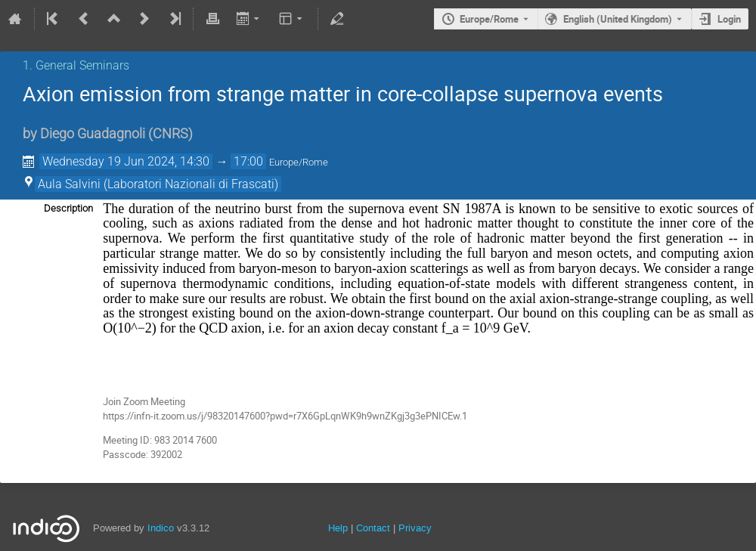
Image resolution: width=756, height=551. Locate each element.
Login (729, 19)
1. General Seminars (76, 65)
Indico (161, 528)
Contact (373, 528)
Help (338, 528)
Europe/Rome (489, 19)
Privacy (415, 528)
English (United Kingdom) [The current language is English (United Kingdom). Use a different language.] (618, 19)
